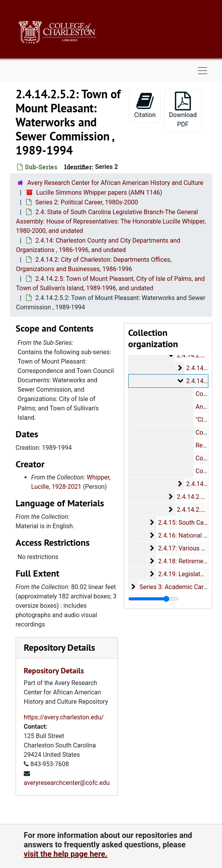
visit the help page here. (66, 854)
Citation (145, 105)
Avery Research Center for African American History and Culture (115, 183)
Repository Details (59, 647)
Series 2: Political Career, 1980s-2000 (87, 202)
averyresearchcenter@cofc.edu (67, 783)
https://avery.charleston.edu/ (64, 717)
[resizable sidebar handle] (153, 599)
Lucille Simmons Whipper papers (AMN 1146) (99, 193)
